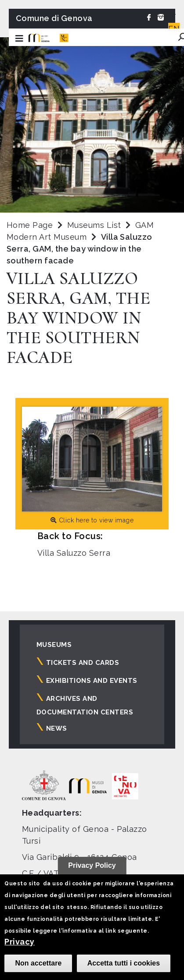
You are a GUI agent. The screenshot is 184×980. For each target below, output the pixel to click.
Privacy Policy (92, 865)
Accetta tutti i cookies (124, 963)
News (57, 728)
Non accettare (38, 963)
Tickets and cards (83, 663)
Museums (54, 645)
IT (172, 17)
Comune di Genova (54, 18)
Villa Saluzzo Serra (74, 553)
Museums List (94, 225)
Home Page (30, 225)
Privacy (19, 942)
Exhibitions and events (92, 681)
